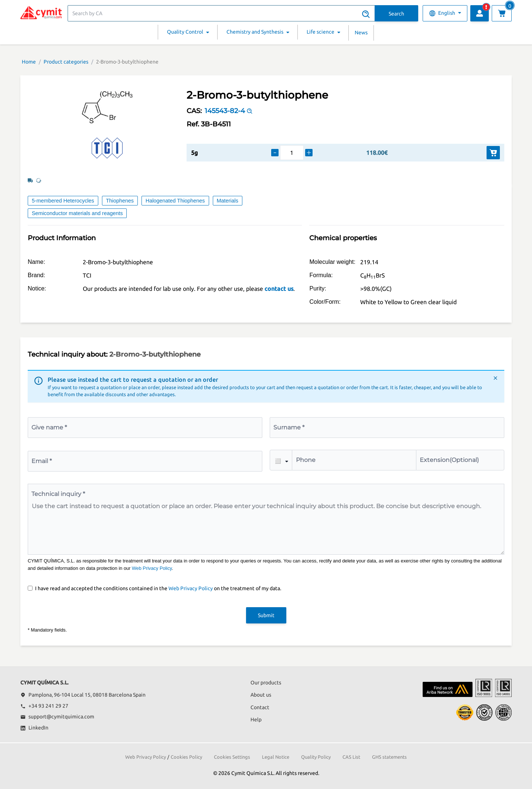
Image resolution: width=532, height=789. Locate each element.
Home (29, 62)
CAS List (351, 757)
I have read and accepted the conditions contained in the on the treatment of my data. (158, 588)
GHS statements (389, 757)
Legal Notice (276, 757)
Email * (42, 461)
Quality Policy (316, 757)
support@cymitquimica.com (57, 717)
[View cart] (502, 13)
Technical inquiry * (58, 494)
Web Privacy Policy (152, 568)
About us (261, 695)
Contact (260, 707)
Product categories (66, 62)
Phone (306, 460)
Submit (266, 615)
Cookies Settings (232, 757)
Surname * (289, 427)
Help (256, 720)
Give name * (49, 427)
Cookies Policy (186, 757)
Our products (266, 683)
